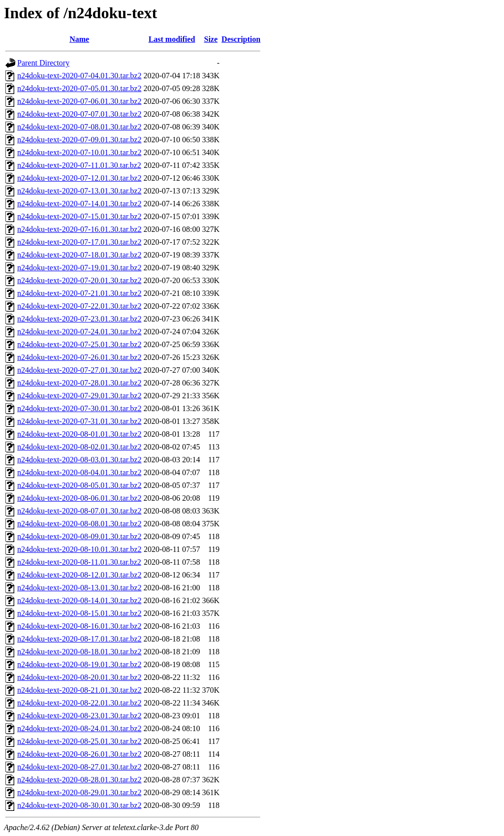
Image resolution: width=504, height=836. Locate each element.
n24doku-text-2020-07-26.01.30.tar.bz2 (79, 357)
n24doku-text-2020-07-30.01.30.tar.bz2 (79, 408)
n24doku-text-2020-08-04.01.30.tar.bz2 (79, 472)
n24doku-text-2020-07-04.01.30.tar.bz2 (79, 76)
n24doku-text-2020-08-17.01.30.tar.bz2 (79, 639)
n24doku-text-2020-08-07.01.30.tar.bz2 (79, 511)
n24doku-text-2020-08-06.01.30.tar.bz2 (79, 498)
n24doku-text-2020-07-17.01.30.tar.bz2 (79, 242)
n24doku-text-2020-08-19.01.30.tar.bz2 (79, 664)
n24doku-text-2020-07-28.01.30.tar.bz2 (79, 383)
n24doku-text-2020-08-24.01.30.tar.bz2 (79, 728)
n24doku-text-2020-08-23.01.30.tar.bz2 (79, 716)
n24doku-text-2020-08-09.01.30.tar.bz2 (79, 536)
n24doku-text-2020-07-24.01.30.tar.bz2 (79, 332)
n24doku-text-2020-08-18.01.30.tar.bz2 (79, 652)
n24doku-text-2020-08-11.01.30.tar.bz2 (79, 562)
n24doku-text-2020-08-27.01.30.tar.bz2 (79, 767)
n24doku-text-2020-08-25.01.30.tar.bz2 (79, 741)
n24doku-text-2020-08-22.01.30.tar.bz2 (79, 703)
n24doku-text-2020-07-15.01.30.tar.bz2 (79, 216)
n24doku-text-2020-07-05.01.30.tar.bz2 (79, 88)
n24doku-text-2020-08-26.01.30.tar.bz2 (79, 754)
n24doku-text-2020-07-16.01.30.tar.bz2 (79, 229)
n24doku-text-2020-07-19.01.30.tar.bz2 (79, 268)
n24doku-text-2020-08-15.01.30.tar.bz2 (79, 613)
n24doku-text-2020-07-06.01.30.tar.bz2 (79, 101)
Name (79, 39)
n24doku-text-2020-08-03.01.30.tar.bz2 (79, 460)
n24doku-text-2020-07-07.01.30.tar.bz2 (79, 114)
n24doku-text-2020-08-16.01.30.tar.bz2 (79, 626)
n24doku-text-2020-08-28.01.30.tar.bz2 (79, 780)
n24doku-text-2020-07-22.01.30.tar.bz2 (79, 306)
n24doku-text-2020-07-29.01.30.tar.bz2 (79, 396)
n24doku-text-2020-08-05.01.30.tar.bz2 (79, 485)
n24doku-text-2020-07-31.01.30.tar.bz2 (79, 421)
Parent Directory (43, 63)
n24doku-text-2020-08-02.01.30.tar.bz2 (79, 447)
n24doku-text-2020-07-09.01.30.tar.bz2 (79, 140)
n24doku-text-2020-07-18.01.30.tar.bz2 (79, 255)
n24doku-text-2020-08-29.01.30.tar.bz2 (79, 792)
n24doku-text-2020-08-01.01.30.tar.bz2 (79, 434)
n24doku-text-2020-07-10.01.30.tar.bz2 (79, 152)
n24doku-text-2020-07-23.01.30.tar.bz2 (79, 319)
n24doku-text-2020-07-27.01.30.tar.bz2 (79, 370)
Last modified (172, 39)
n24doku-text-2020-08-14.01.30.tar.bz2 (79, 600)
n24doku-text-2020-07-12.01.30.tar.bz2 (79, 178)
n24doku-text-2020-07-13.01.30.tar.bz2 (79, 191)
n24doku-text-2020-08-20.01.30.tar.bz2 (79, 677)
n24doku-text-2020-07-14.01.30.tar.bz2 (79, 204)
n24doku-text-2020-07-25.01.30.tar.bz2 (79, 344)
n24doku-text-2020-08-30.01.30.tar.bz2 (79, 805)
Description (241, 39)
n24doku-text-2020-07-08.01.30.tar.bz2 (79, 127)
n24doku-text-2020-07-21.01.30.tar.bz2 (79, 293)
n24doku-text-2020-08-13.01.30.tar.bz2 (79, 588)
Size (211, 39)
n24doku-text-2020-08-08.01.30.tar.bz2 (79, 524)
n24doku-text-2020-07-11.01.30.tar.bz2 (79, 165)
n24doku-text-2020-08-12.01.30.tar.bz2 (79, 575)
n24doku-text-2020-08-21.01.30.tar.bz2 (79, 690)
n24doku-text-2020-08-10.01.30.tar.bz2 (79, 549)
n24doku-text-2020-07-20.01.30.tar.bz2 (79, 280)
